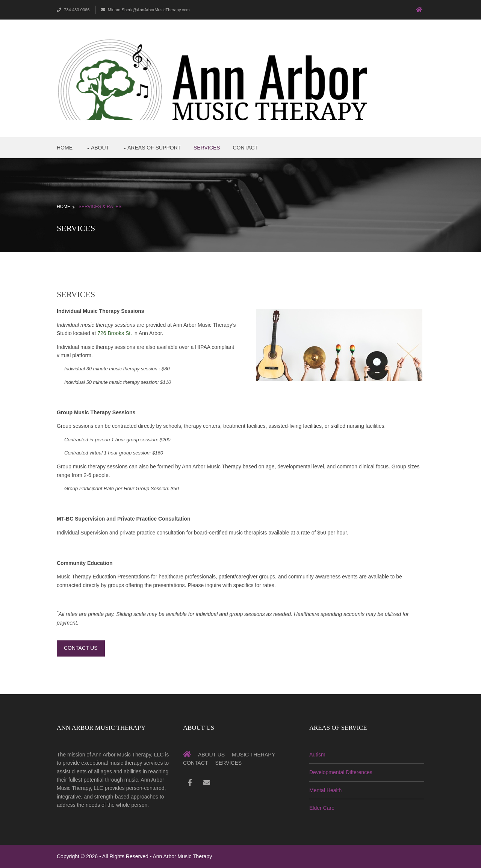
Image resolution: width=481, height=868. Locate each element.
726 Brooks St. (115, 333)
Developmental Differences (341, 772)
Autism (317, 755)
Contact (245, 148)
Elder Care (322, 808)
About (100, 148)
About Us (211, 755)
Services (207, 148)
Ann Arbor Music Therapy (182, 856)
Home (65, 148)
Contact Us (81, 648)
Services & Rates (100, 207)
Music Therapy (253, 755)
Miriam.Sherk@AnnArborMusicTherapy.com (145, 10)
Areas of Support (154, 148)
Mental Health (325, 790)
